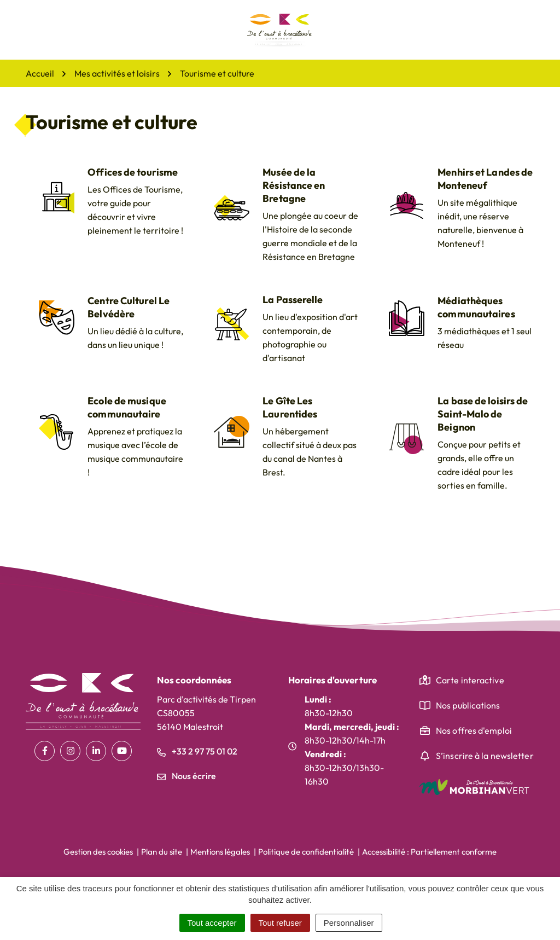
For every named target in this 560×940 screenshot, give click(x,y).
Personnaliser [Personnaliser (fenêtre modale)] (349, 923)
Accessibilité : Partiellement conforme (429, 852)
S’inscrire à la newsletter (485, 756)
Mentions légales (220, 852)
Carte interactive (470, 680)
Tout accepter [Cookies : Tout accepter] (212, 923)
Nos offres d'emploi (474, 730)
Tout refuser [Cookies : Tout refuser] (280, 923)
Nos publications (468, 705)
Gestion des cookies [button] (98, 852)
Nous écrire (186, 776)
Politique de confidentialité (306, 852)
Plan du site (162, 852)
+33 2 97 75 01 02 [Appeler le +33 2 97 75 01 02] (197, 751)
